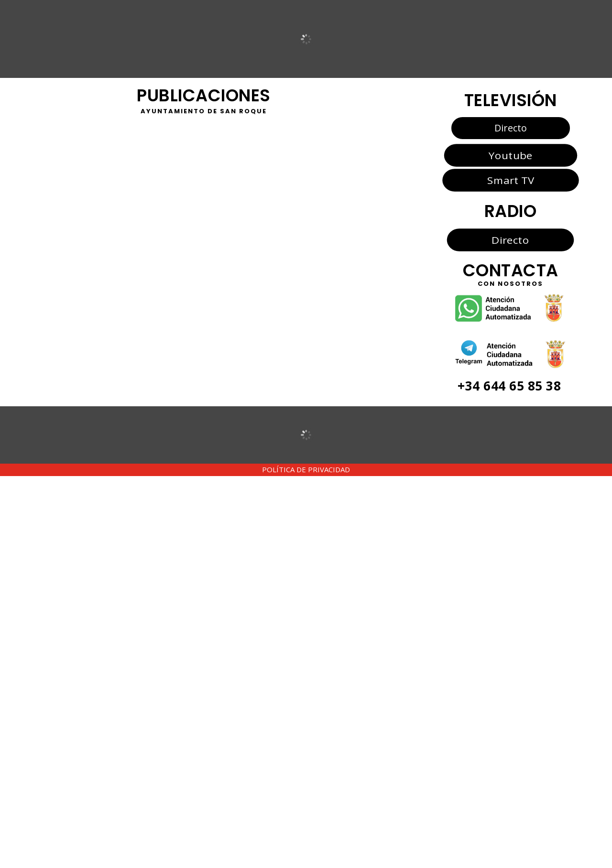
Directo (511, 128)
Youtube (510, 155)
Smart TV (510, 180)
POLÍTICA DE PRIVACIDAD (306, 469)
